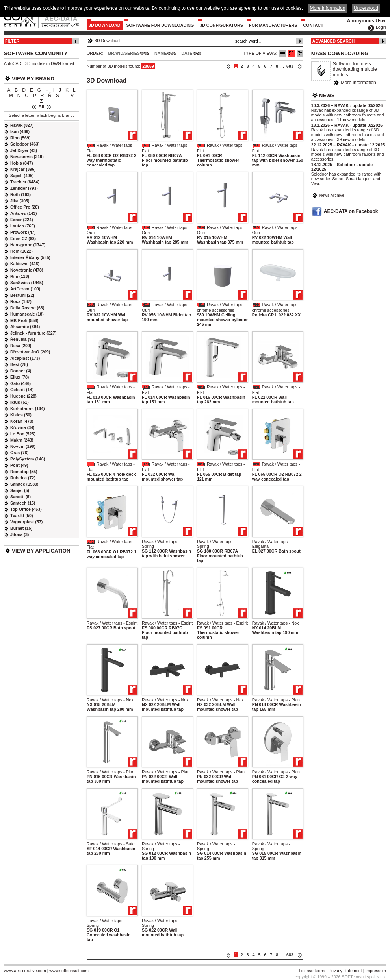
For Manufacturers (273, 25)
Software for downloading (160, 25)
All (41, 107)
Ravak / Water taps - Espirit (112, 623)
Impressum (376, 971)
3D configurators (221, 25)
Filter (12, 41)
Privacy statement (345, 971)
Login (381, 27)
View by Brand (33, 79)
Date (187, 53)
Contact (313, 25)
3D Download (105, 25)
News (327, 95)
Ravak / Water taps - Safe (111, 844)
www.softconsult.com (69, 971)
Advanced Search (334, 41)
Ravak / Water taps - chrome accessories (221, 307)
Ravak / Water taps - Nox (276, 623)
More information (358, 83)
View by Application (41, 551)
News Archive (332, 195)
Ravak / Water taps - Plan (276, 700)
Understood (366, 8)
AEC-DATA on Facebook (351, 211)
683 (290, 66)
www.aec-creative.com (25, 971)
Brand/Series (124, 53)
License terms (312, 971)
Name (161, 53)
